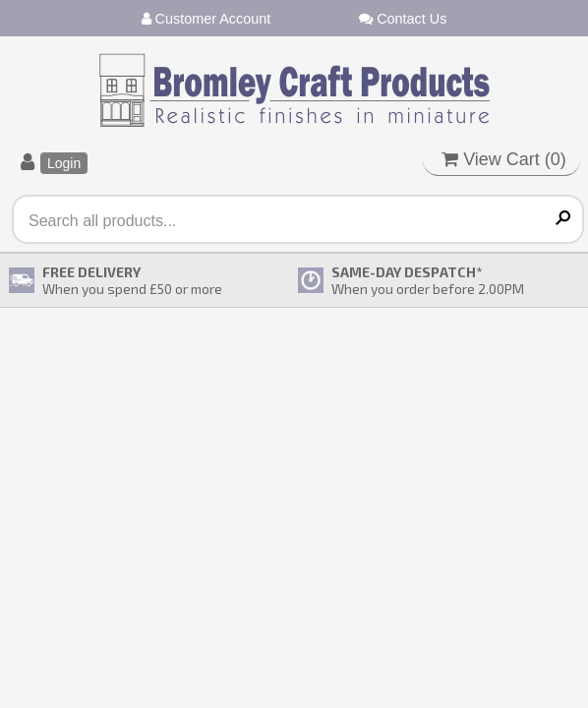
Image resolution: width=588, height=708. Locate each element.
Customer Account (206, 19)
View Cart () (504, 159)
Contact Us (403, 19)
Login (64, 163)
